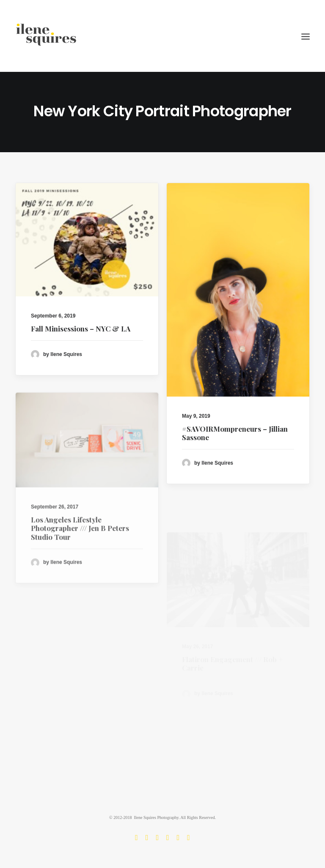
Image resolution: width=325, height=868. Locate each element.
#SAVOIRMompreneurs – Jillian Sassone (235, 434)
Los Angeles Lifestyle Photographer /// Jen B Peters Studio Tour (80, 552)
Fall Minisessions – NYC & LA (81, 329)
